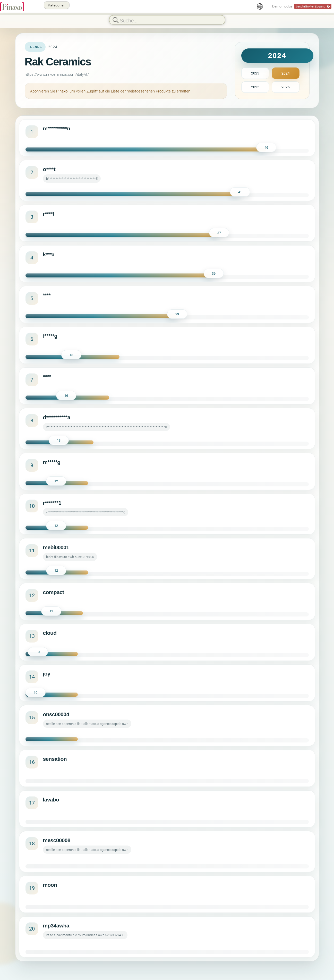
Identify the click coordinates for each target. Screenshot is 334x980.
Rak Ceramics (58, 62)
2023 (255, 73)
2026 (286, 87)
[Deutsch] (260, 6)
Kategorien (57, 5)
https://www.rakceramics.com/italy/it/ (57, 74)
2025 (255, 87)
